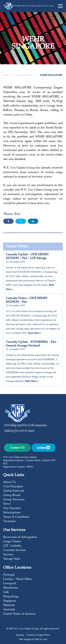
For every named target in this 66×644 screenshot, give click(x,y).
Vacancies (10, 521)
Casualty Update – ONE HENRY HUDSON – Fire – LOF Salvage (27, 256)
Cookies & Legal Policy (38, 635)
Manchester (11, 588)
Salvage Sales (12, 559)
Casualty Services (15, 550)
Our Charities (12, 508)
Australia (9, 610)
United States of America (19, 614)
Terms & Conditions (16, 517)
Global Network (14, 491)
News (7, 504)
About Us (10, 482)
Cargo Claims (12, 542)
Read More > (35, 333)
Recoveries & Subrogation (20, 537)
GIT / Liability (12, 546)
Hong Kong (11, 597)
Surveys (8, 555)
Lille (6, 592)
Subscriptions (12, 513)
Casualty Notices (25, 75)
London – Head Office (18, 579)
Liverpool (10, 584)
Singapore (10, 601)
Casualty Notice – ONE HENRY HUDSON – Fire (27, 300)
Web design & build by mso (33, 639)
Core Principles (13, 487)
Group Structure (14, 500)
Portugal (9, 575)
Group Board (12, 495)
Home (6, 75)
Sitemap (20, 635)
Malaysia (9, 605)
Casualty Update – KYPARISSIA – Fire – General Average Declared (32, 344)
